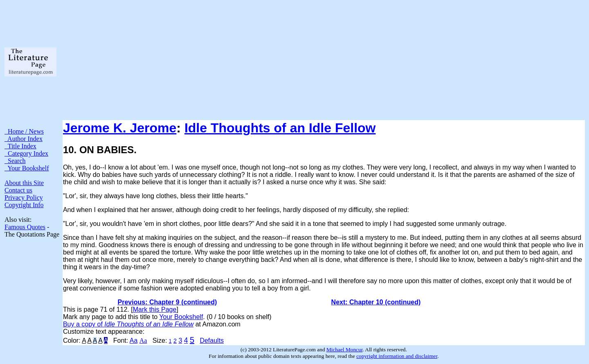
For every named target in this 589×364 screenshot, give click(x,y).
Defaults (212, 341)
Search (15, 161)
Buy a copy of (128, 324)
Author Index (24, 139)
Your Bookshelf (27, 168)
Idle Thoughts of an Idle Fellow (280, 128)
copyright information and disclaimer (397, 356)
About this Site (24, 183)
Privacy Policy (24, 198)
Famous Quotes (25, 227)
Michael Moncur (344, 349)
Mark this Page (155, 309)
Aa (134, 341)
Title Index (20, 146)
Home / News (24, 131)
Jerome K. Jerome (120, 128)
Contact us (18, 190)
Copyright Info (24, 205)
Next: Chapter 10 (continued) (376, 302)
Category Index (26, 153)
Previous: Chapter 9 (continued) (167, 302)
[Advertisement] (324, 62)
